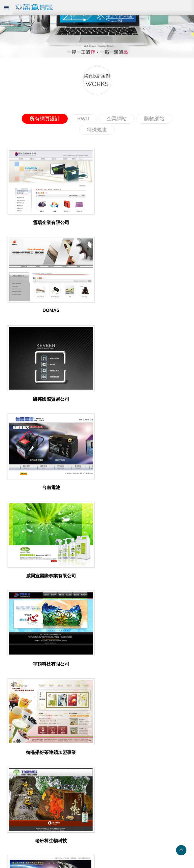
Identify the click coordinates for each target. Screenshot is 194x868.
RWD (83, 119)
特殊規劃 (11, 660)
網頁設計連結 (18, 695)
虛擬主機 (105, 667)
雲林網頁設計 (109, 747)
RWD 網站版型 (17, 783)
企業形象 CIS (109, 674)
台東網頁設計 (109, 739)
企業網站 (117, 119)
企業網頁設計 (15, 645)
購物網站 (154, 119)
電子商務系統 (109, 660)
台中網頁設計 (15, 739)
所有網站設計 (15, 674)
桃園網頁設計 (109, 710)
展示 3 (9, 776)
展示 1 (9, 761)
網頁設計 (105, 652)
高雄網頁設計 (15, 710)
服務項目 (107, 637)
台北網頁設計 (109, 703)
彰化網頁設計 (15, 747)
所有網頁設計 (45, 119)
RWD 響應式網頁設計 (116, 645)
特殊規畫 (97, 130)
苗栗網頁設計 (15, 732)
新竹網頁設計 (109, 718)
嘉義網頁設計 (15, 725)
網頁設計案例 (18, 637)
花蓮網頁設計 (109, 732)
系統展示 (13, 753)
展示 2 (9, 768)
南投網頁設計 (109, 725)
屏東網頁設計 (15, 718)
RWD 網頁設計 (17, 652)
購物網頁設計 (15, 667)
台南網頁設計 (15, 703)
